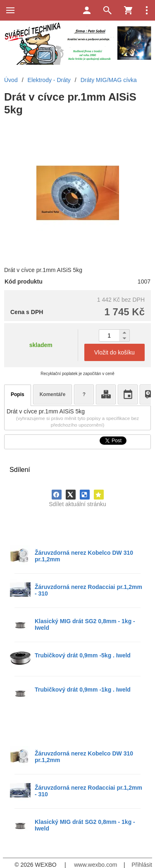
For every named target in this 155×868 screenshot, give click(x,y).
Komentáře (53, 394)
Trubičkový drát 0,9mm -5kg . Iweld (83, 655)
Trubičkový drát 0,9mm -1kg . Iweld (83, 690)
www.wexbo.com (95, 865)
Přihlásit (142, 865)
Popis (18, 394)
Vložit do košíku (114, 352)
